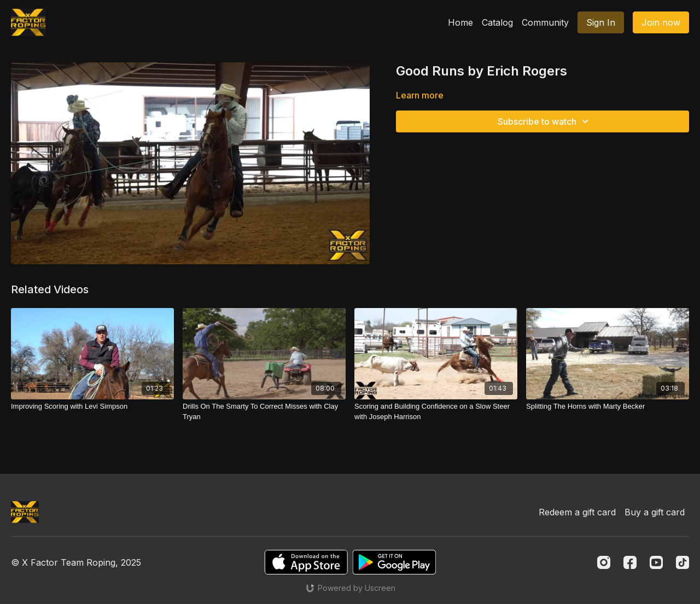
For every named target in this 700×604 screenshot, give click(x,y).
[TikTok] (682, 562)
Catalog (497, 22)
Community (545, 22)
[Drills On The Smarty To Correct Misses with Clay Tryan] (264, 412)
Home (460, 22)
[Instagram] (604, 562)
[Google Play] (394, 562)
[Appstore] (306, 562)
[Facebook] (630, 562)
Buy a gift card (655, 512)
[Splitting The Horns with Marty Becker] (608, 406)
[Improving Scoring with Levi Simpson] (92, 406)
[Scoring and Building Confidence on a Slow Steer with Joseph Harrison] (436, 412)
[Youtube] (656, 562)
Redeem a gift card (577, 512)
